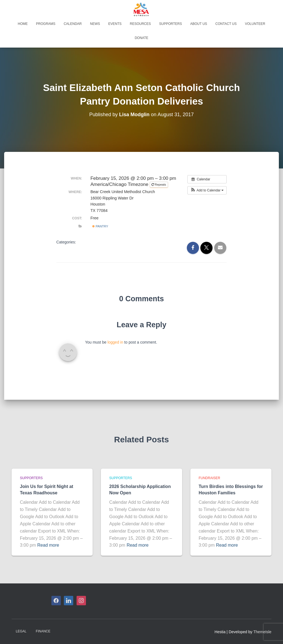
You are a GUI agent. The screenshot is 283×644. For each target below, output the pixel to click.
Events (115, 24)
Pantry (100, 226)
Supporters (171, 24)
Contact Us (226, 24)
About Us (199, 24)
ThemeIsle (262, 632)
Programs (46, 24)
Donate (141, 38)
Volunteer (255, 24)
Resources (140, 24)
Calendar (73, 24)
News (95, 24)
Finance (43, 631)
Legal (21, 631)
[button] (207, 190)
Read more (48, 545)
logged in (115, 342)
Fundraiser (209, 478)
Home (23, 24)
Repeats (159, 185)
